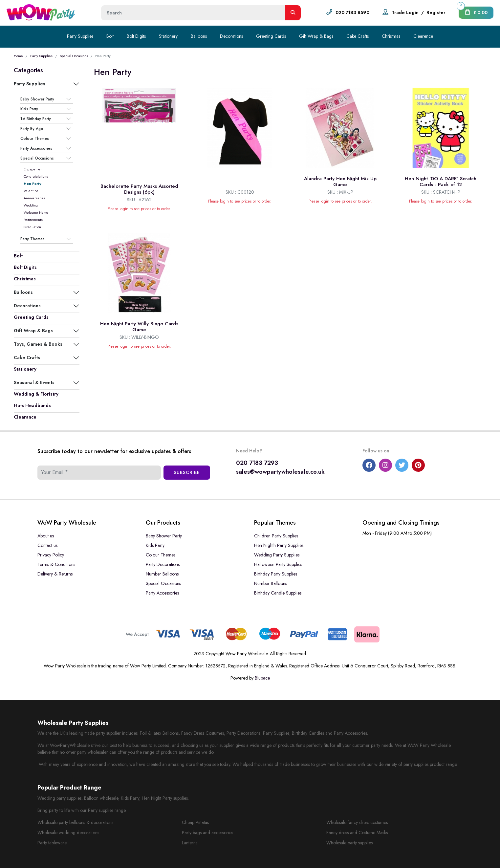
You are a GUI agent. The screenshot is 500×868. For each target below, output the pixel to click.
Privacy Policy (51, 555)
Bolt (110, 36)
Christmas (391, 36)
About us (46, 536)
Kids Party (29, 109)
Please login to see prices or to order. (139, 209)
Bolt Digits (136, 36)
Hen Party (33, 184)
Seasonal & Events (34, 382)
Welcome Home (36, 212)
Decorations (231, 36)
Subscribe (187, 472)
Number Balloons (162, 574)
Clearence (423, 36)
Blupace (262, 678)
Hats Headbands (32, 405)
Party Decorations (163, 564)
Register (436, 12)
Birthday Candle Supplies (278, 593)
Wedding (31, 205)
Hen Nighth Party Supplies (279, 545)
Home (18, 56)
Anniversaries (34, 198)
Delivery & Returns (55, 574)
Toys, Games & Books (38, 344)
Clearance (25, 417)
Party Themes (33, 239)
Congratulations (36, 176)
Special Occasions (74, 56)
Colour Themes (35, 139)
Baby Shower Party (37, 99)
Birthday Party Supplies (276, 574)
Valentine (31, 191)
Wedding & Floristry (36, 394)
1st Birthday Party (36, 119)
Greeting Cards (271, 36)
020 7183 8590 (352, 12)
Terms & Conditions (56, 564)
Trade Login (405, 12)
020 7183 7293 (257, 463)
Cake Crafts (358, 36)
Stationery (168, 36)
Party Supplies (80, 36)
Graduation (32, 227)
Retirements (33, 220)
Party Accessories (36, 148)
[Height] (193, 13)
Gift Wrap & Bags (316, 36)
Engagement (33, 169)
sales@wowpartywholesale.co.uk (280, 472)
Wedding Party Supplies (277, 555)
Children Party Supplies (276, 536)
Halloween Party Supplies (278, 564)
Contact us (47, 545)
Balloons (199, 36)
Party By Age (32, 129)
